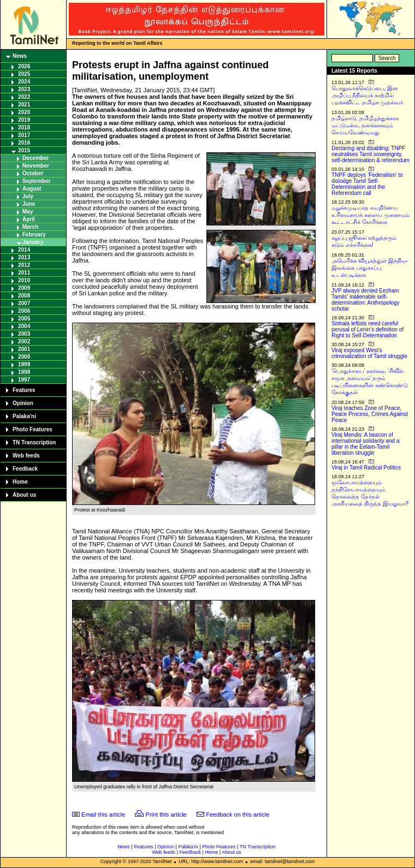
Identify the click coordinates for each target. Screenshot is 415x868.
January (33, 242)
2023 (24, 89)
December (35, 158)
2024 (24, 82)
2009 (24, 288)
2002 (24, 341)
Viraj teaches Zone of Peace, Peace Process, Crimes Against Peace (370, 414)
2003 (24, 334)
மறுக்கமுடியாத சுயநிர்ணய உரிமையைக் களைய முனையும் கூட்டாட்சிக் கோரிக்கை (370, 215)
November (36, 166)
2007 (24, 303)
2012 (24, 265)
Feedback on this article (238, 815)
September (37, 181)
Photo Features (32, 429)
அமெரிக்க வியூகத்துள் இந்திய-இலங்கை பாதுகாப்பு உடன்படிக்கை (370, 268)
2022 (24, 97)
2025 (24, 74)
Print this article (166, 815)
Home (20, 482)
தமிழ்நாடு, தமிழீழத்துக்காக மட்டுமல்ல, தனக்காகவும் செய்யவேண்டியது (365, 125)
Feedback (25, 469)
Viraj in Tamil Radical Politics (366, 468)
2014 (24, 250)
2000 (24, 357)
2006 (24, 311)
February (34, 234)
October (33, 173)
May (28, 212)
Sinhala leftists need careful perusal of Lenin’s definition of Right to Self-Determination (367, 329)
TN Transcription (34, 442)
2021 (24, 105)
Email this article (103, 815)
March (30, 227)
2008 (24, 296)
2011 (24, 273)
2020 (24, 112)
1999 (24, 364)
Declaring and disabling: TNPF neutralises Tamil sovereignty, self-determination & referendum (370, 154)
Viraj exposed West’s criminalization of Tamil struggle (369, 353)
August (32, 189)
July (28, 196)
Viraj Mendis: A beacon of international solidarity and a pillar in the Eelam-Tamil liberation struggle (366, 444)
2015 (24, 150)
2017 (24, 135)
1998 (24, 372)
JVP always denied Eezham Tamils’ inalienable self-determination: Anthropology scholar (366, 300)
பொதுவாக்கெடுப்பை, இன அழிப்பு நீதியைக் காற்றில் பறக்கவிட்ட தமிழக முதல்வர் (367, 95)
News (20, 56)
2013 (24, 257)
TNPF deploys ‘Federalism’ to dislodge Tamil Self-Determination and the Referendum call (367, 184)
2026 (24, 66)
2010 (24, 280)
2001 (24, 349)
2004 (24, 326)
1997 (24, 380)
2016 (24, 143)
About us (24, 495)
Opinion (23, 403)
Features (24, 390)
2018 (24, 127)
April (29, 219)
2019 (24, 120)
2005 (24, 319)
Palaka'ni (24, 416)
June (29, 204)
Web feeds (26, 456)
